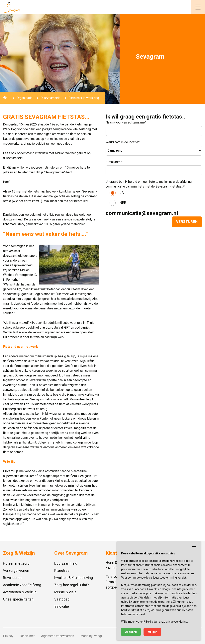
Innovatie (62, 606)
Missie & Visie (65, 592)
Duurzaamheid (66, 563)
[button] (198, 7)
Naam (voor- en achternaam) (126, 122)
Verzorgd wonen (16, 570)
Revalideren (12, 578)
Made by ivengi (91, 636)
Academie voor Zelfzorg (22, 585)
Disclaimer (27, 636)
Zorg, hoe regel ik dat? (72, 585)
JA (122, 193)
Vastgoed (62, 599)
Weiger (152, 632)
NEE (123, 203)
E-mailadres (115, 162)
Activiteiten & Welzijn (20, 592)
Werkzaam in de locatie (123, 142)
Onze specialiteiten (18, 599)
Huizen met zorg (16, 563)
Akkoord (131, 632)
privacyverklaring (177, 622)
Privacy (8, 636)
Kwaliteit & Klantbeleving (74, 578)
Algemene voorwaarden (58, 636)
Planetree (62, 570)
